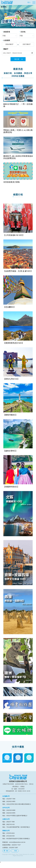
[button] (2, 17)
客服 (6, 851)
